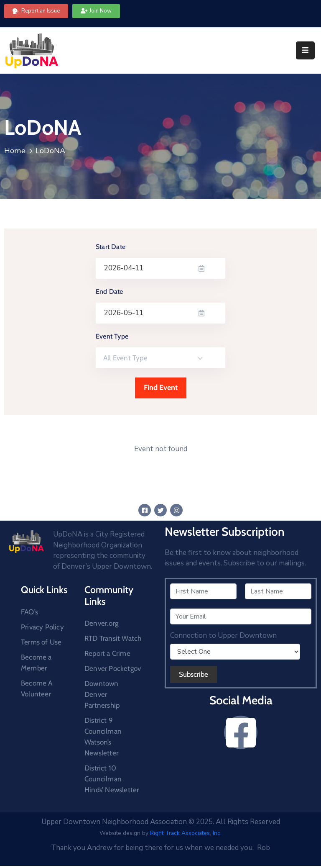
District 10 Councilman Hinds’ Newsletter (112, 779)
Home (15, 151)
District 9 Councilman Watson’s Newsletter (103, 737)
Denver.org (101, 623)
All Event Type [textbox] (125, 358)
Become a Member (36, 663)
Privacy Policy (42, 627)
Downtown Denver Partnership (102, 694)
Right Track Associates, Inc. (186, 833)
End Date (110, 291)
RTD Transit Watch (113, 638)
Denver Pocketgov (113, 668)
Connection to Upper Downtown (223, 636)
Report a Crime (107, 653)
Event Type (112, 336)
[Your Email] (241, 616)
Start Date (111, 247)
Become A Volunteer (37, 688)
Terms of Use (41, 642)
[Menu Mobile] (305, 50)
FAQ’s (29, 612)
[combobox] (160, 358)
